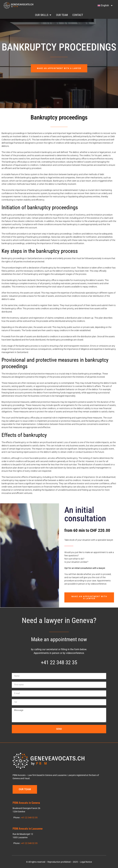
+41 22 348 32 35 (59, 662)
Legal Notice (86, 861)
